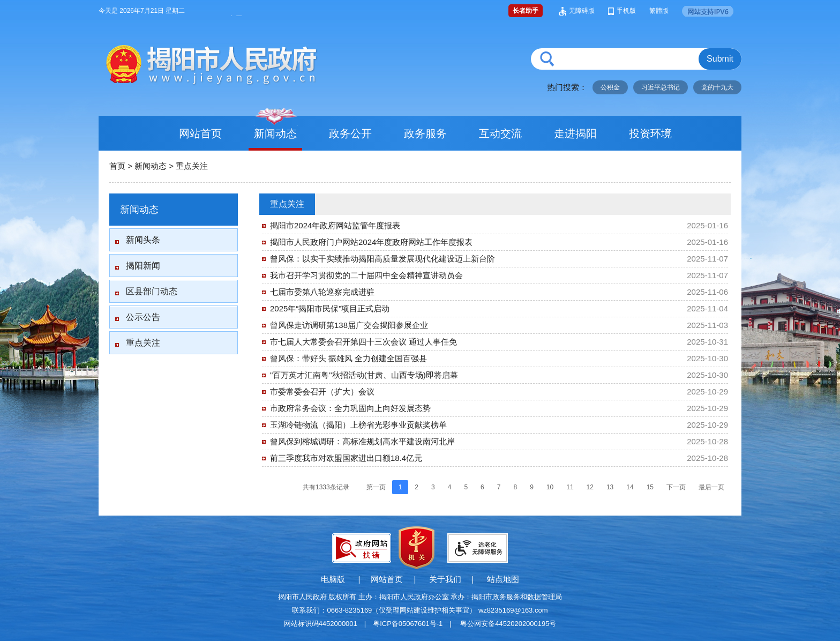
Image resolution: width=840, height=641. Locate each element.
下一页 (676, 487)
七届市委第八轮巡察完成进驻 (322, 292)
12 (590, 487)
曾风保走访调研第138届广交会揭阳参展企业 (349, 325)
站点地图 (503, 579)
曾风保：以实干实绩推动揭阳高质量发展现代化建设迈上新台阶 (382, 259)
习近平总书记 (661, 87)
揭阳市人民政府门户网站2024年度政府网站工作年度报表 (371, 242)
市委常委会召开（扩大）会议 (322, 392)
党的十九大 (717, 87)
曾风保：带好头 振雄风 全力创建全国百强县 (348, 358)
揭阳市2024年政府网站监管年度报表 (335, 225)
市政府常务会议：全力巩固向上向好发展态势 (350, 408)
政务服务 (425, 133)
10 (550, 487)
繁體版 (659, 11)
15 (650, 487)
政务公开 (350, 133)
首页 (117, 166)
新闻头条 (143, 240)
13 (610, 487)
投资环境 (650, 133)
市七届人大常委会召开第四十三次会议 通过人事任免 (363, 342)
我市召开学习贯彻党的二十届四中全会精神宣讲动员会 (366, 275)
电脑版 (333, 579)
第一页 (376, 487)
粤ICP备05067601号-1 (408, 624)
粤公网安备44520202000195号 (508, 624)
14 (630, 487)
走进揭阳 (575, 133)
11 (570, 487)
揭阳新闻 (143, 266)
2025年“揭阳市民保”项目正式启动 (330, 308)
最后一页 (711, 487)
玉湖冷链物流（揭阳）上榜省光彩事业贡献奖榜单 (358, 425)
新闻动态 (275, 133)
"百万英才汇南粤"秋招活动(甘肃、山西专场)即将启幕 (364, 375)
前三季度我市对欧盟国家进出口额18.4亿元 (346, 458)
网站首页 (200, 133)
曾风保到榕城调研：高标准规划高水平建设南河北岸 (362, 441)
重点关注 (192, 166)
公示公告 (143, 317)
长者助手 (526, 11)
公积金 (610, 87)
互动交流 (500, 133)
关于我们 (445, 579)
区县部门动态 (152, 291)
